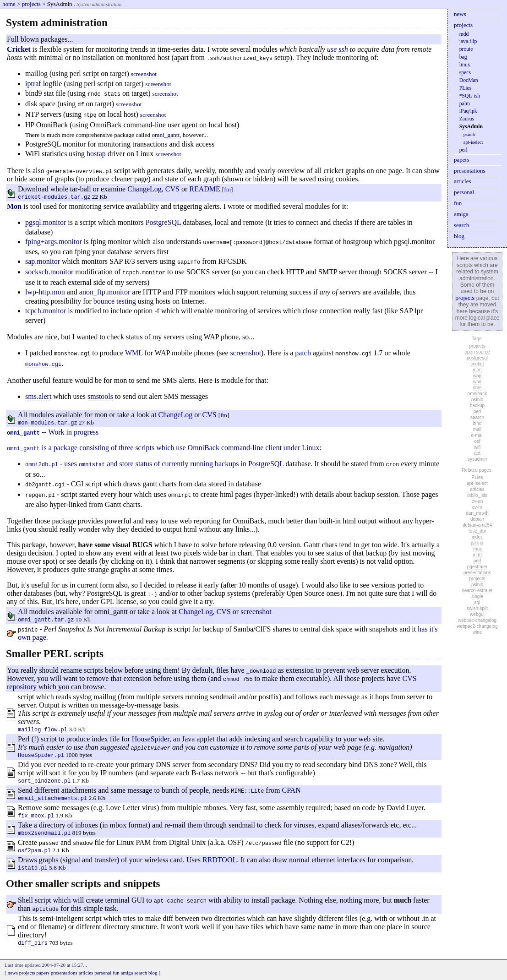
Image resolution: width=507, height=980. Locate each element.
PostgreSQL (164, 222)
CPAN (291, 790)
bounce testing (115, 301)
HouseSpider (151, 739)
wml (477, 382)
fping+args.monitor (54, 242)
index (477, 537)
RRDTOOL (220, 860)
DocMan (469, 80)
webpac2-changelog (477, 626)
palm (465, 104)
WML (134, 353)
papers (462, 160)
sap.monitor (43, 261)
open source (477, 352)
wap (477, 376)
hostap (96, 154)
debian (477, 519)
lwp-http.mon (45, 292)
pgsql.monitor (46, 222)
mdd (464, 34)
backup (477, 406)
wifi (477, 447)
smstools (100, 396)
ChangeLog (144, 189)
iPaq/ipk (468, 111)
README (205, 189)
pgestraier (477, 567)
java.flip (468, 41)
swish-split (477, 608)
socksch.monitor (49, 272)
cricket (477, 364)
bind (477, 423)
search (461, 225)
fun (458, 203)
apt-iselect (473, 142)
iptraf (33, 84)
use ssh (338, 49)
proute (466, 49)
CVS (172, 189)
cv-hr (477, 507)
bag (463, 57)
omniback (477, 394)
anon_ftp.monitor (105, 292)
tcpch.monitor (46, 311)
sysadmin (477, 459)
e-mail (477, 435)
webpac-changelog (477, 620)
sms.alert (38, 396)
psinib (469, 134)
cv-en (477, 501)
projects (31, 4)
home (9, 4)
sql (477, 602)
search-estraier (477, 591)
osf (477, 441)
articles (463, 181)
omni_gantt (166, 135)
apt (477, 453)
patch (303, 353)
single (477, 596)
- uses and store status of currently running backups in (137, 464)
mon (477, 370)
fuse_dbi (477, 531)
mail (477, 429)
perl (463, 150)
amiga (461, 214)
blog (459, 236)
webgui (477, 614)
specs (465, 73)
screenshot (144, 74)
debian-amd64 (477, 525)
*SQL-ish (470, 96)
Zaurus (467, 119)
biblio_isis (477, 495)
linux (465, 65)
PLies (466, 88)
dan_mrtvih (477, 513)
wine (477, 632)
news (460, 14)
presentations (470, 171)
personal (464, 192)
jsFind (477, 543)
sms (477, 388)
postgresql (477, 358)
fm (227, 189)
